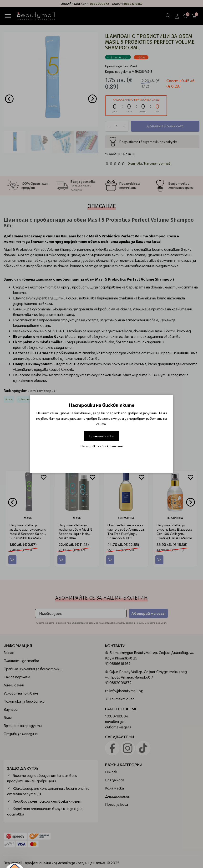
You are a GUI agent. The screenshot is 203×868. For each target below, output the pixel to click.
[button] (15, 853)
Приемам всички (101, 436)
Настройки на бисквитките (102, 446)
